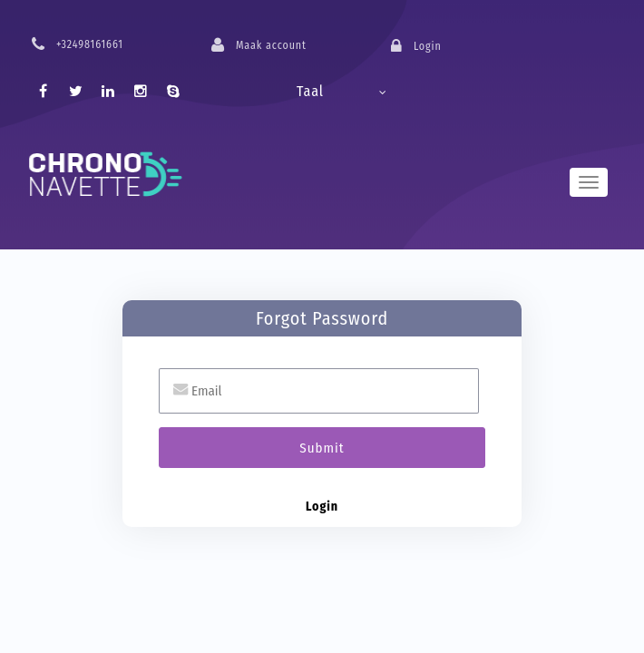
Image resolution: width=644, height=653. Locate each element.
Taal (310, 91)
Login (322, 507)
